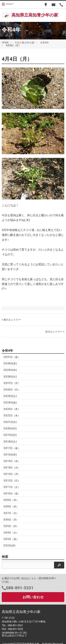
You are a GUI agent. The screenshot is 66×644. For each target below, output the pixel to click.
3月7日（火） (11, 513)
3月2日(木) (9, 546)
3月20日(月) (10, 428)
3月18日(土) (10, 442)
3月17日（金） (12, 448)
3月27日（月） (12, 383)
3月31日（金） (12, 357)
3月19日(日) (10, 435)
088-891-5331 (20, 588)
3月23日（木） (12, 409)
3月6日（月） (11, 520)
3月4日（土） (11, 533)
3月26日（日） (12, 390)
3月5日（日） (11, 526)
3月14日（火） (12, 468)
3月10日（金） (12, 493)
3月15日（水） (12, 461)
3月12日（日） (12, 481)
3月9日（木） (11, 500)
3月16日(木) (10, 455)
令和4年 (45, 43)
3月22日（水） (12, 415)
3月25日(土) (10, 396)
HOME (5, 43)
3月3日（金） (11, 539)
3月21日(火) (10, 422)
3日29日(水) (10, 370)
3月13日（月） (12, 474)
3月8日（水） (11, 506)
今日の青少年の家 (24, 43)
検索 (5, 557)
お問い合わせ (33, 597)
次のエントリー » (55, 332)
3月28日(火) (10, 377)
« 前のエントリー (11, 320)
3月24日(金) (10, 403)
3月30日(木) (10, 363)
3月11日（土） (12, 487)
